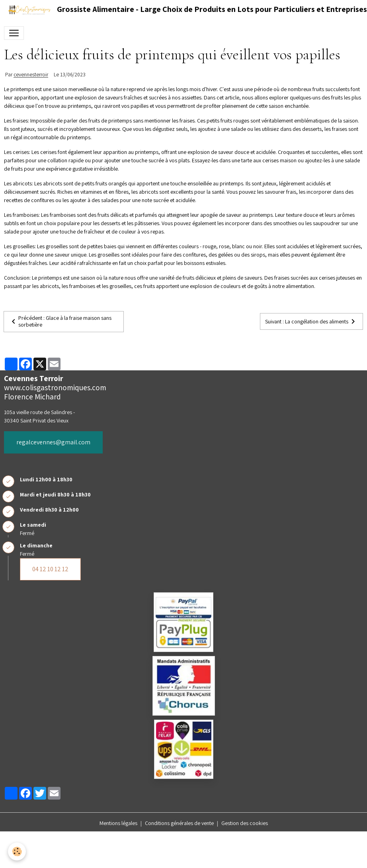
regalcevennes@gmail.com (53, 442)
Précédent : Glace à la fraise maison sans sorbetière (60, 321)
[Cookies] (17, 851)
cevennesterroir (31, 75)
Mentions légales (118, 823)
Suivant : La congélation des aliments (311, 321)
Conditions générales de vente (179, 823)
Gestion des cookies (245, 823)
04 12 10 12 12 (50, 569)
